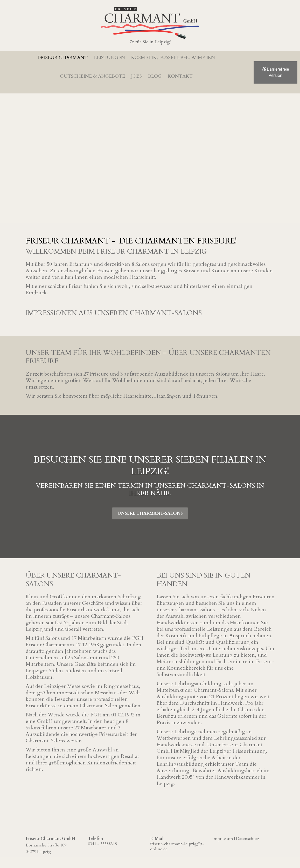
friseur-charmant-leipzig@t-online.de (177, 846)
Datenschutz (247, 838)
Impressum (223, 838)
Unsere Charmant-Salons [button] (150, 512)
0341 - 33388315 (102, 843)
